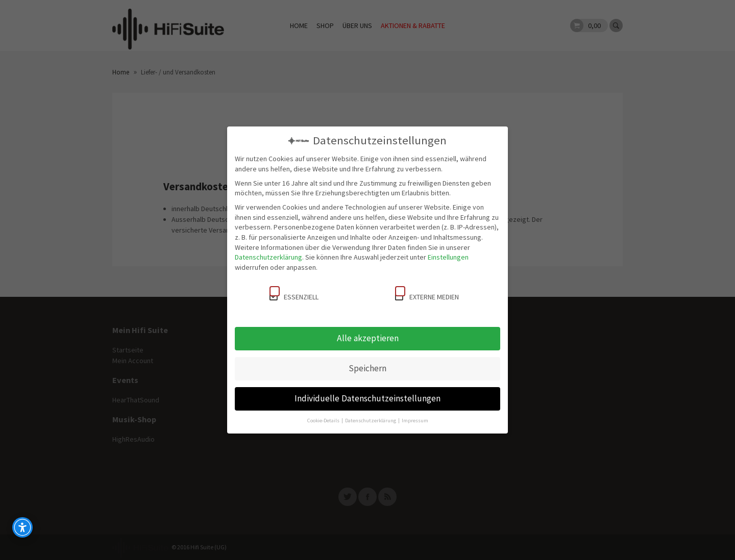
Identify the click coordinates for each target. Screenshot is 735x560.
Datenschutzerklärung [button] (371, 421)
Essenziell (294, 294)
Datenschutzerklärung (268, 257)
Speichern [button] (367, 368)
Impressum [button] (415, 421)
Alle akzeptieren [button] (368, 338)
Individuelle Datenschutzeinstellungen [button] (367, 398)
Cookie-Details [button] (324, 421)
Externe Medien (427, 294)
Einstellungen (448, 257)
